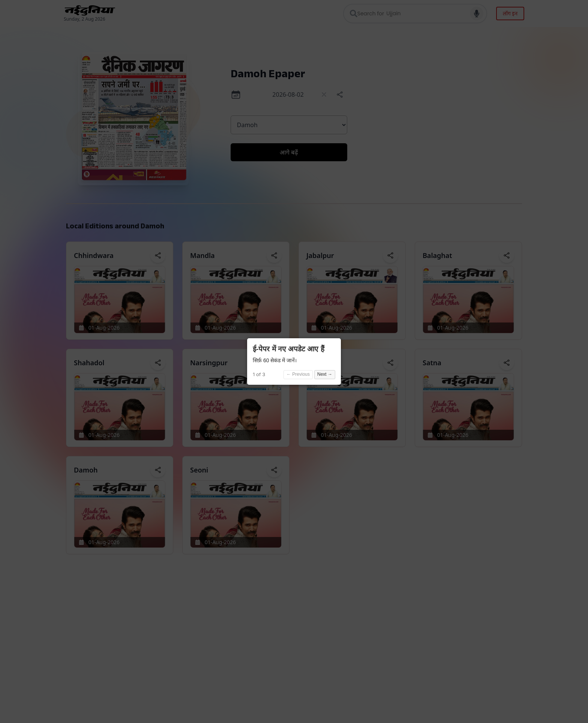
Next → (325, 374)
